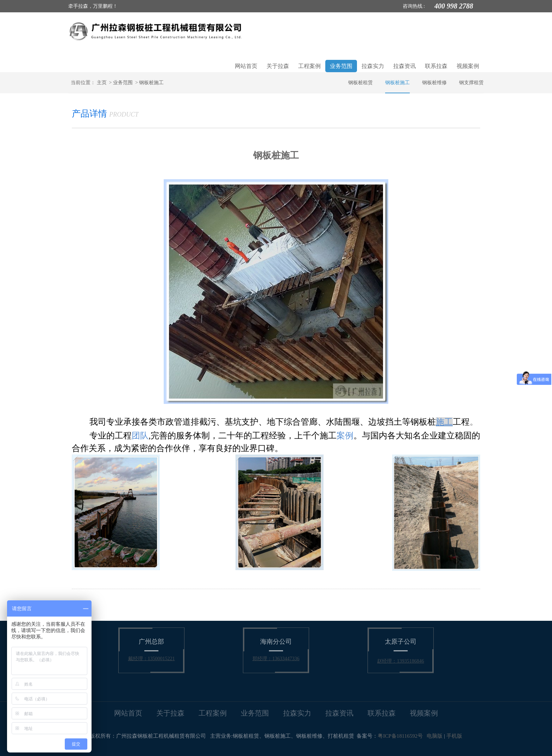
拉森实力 (373, 66)
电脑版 (435, 736)
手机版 (454, 736)
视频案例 (468, 66)
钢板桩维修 (434, 83)
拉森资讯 (404, 66)
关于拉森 (278, 66)
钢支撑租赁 (471, 83)
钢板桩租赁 (360, 83)
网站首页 (246, 66)
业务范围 (341, 66)
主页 (102, 83)
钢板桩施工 (151, 83)
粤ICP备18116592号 (400, 736)
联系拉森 (436, 66)
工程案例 (309, 66)
